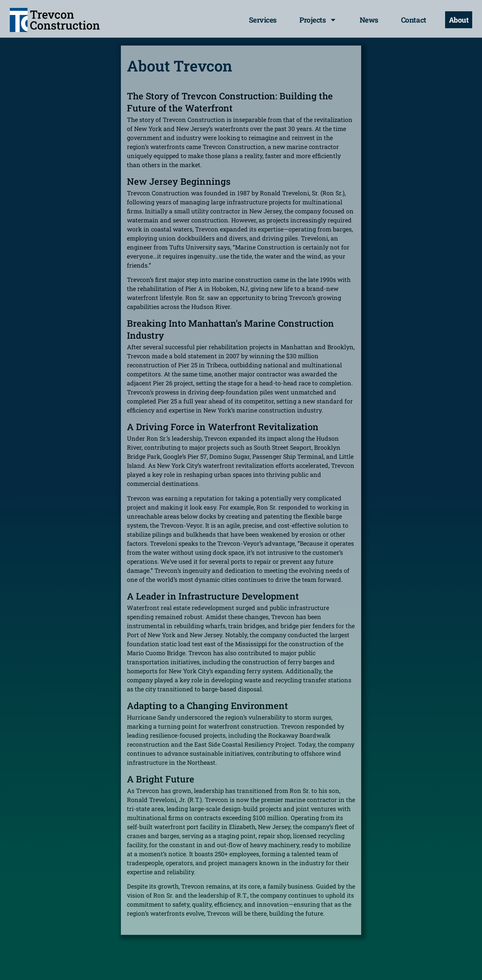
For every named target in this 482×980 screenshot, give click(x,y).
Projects (318, 20)
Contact (414, 20)
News (369, 20)
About (459, 20)
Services (263, 20)
